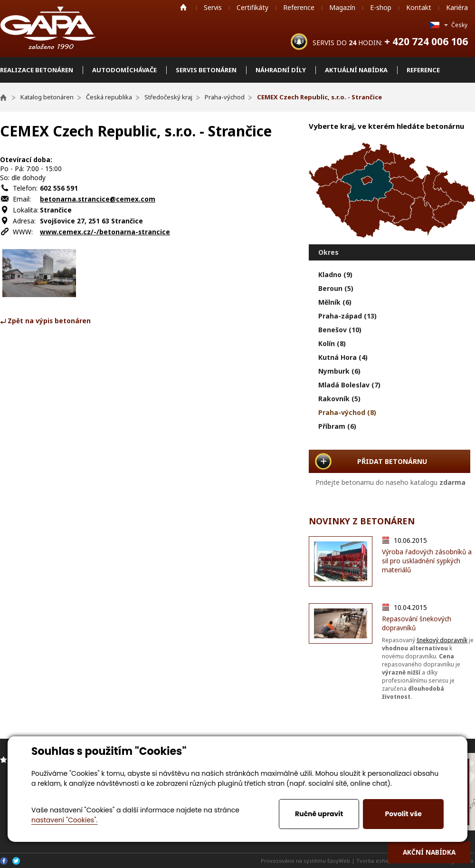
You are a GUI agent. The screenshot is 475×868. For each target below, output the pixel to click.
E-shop (381, 7)
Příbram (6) (337, 426)
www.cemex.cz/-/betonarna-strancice (105, 232)
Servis (213, 7)
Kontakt (419, 7)
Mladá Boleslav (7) (349, 385)
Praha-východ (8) (347, 412)
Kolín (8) (332, 343)
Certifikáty (252, 7)
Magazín (342, 7)
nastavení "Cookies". (64, 820)
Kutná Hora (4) (343, 357)
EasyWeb (339, 861)
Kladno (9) (335, 275)
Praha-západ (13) (347, 316)
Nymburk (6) (339, 371)
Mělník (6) (335, 302)
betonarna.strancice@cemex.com (98, 199)
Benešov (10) (340, 330)
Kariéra (457, 7)
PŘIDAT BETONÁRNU (392, 461)
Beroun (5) (336, 288)
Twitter (16, 861)
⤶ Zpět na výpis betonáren (45, 321)
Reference (299, 7)
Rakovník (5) (339, 399)
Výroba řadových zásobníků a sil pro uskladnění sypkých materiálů (427, 561)
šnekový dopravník (442, 640)
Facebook (4, 861)
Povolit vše (403, 814)
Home (183, 7)
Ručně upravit (319, 814)
